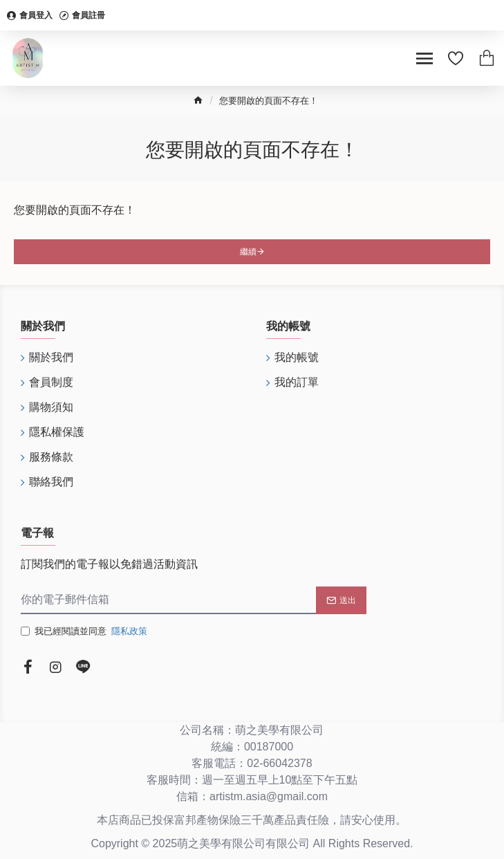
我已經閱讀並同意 (85, 631)
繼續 (248, 252)
